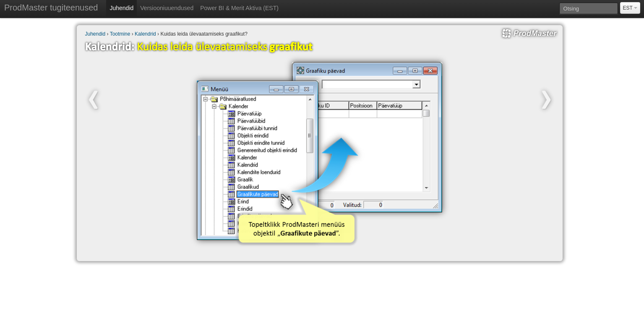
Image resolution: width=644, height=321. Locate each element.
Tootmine (120, 34)
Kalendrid (145, 34)
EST (630, 8)
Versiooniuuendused (167, 8)
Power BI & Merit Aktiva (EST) (239, 8)
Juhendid (121, 8)
